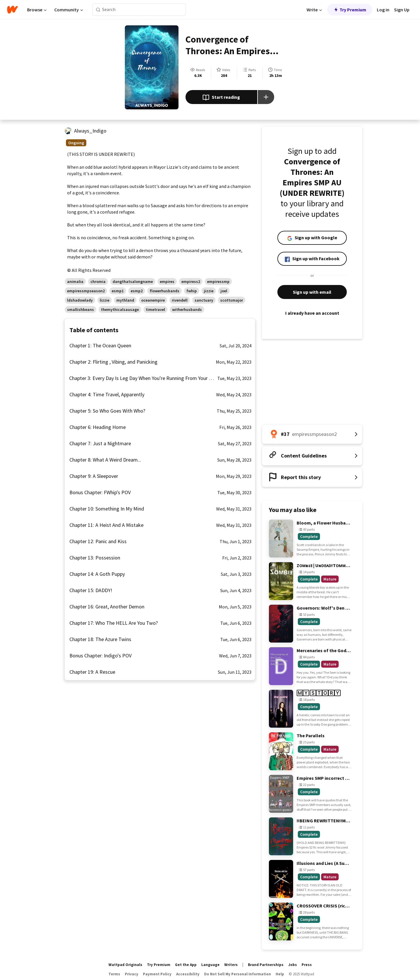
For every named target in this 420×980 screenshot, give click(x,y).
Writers (231, 965)
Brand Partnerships (266, 965)
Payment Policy (157, 974)
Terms (114, 974)
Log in (383, 10)
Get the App (186, 965)
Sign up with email (312, 292)
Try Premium (350, 10)
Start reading (221, 98)
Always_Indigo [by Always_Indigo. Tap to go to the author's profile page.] (90, 131)
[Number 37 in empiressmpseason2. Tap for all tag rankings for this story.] (312, 434)
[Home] (12, 10)
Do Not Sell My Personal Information (238, 974)
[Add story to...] (266, 97)
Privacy (132, 974)
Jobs (293, 965)
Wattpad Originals (125, 965)
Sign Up (402, 10)
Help (280, 974)
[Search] (98, 10)
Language (210, 965)
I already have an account (312, 313)
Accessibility (188, 974)
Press (307, 965)
